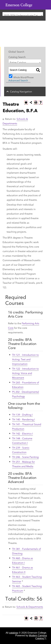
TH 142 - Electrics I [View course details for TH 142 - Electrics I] (23, 433)
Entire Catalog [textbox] (18, 62)
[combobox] (23, 14)
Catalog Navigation (21, 91)
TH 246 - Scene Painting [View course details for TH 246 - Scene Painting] (25, 457)
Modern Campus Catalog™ (38, 637)
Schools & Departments (30, 607)
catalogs (14, 633)
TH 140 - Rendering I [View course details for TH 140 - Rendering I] (24, 419)
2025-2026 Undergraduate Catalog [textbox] (23, 15)
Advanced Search (18, 80)
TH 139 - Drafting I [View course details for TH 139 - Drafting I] (22, 414)
